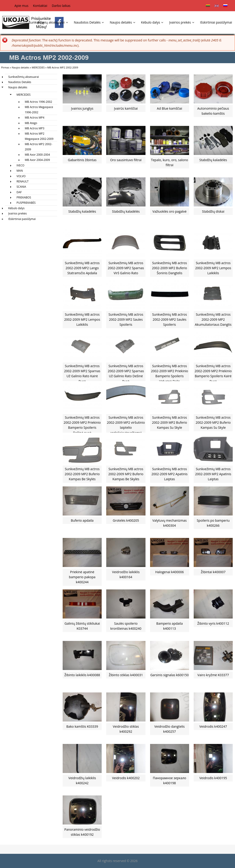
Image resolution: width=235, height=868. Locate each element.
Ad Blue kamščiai (170, 108)
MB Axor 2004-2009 (37, 160)
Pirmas (5, 67)
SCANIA (21, 187)
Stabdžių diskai (213, 211)
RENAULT (22, 181)
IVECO (20, 165)
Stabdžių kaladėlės (213, 160)
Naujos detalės (122, 22)
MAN (20, 171)
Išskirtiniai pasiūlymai (216, 22)
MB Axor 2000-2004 (37, 155)
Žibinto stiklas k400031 (126, 675)
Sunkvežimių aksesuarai (48, 22)
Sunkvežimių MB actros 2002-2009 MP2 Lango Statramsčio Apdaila (82, 268)
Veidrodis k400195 (213, 778)
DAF (19, 192)
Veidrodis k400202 (126, 778)
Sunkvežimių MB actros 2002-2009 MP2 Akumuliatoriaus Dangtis (213, 320)
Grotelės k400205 (126, 520)
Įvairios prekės (182, 22)
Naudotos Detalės (89, 22)
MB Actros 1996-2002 (38, 102)
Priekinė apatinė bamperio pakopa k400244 (82, 577)
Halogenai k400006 (169, 572)
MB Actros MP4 (35, 118)
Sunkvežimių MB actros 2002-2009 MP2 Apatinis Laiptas (169, 474)
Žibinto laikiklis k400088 (82, 675)
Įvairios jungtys (82, 108)
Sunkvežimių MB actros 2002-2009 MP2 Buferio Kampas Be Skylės (82, 474)
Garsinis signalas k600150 (170, 675)
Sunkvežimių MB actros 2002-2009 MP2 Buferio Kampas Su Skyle (169, 423)
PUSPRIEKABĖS (26, 203)
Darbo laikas (61, 6)
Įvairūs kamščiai (126, 108)
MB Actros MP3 (35, 128)
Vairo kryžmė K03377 (213, 675)
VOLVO (21, 176)
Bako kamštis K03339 (82, 726)
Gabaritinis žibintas (82, 160)
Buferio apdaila (82, 520)
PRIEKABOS (24, 197)
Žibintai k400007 (213, 572)
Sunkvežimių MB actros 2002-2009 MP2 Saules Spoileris (126, 320)
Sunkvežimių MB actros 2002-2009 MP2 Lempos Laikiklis (213, 268)
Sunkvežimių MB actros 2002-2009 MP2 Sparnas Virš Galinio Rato (126, 268)
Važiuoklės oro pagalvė (169, 211)
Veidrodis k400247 (213, 726)
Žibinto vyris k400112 (213, 623)
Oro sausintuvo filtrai (126, 160)
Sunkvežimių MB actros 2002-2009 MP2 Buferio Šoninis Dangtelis (169, 268)
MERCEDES (38, 67)
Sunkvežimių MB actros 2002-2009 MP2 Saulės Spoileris (169, 320)
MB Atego (31, 123)
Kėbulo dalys (152, 22)
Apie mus (21, 6)
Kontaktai (40, 6)
